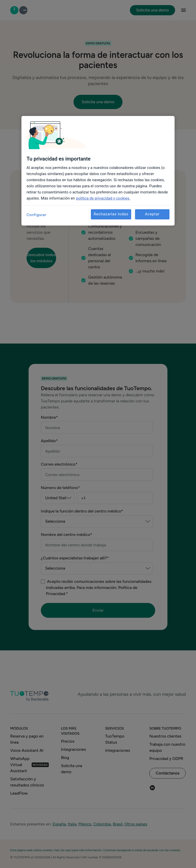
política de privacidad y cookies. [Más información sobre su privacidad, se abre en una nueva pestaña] (103, 198)
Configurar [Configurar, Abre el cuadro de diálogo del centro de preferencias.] (36, 215)
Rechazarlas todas (111, 214)
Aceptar (152, 214)
